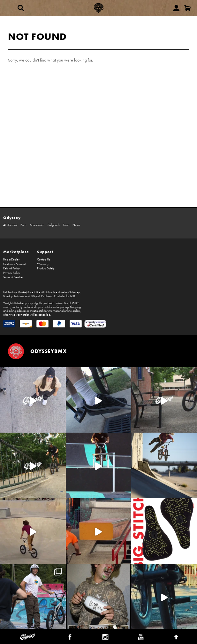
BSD (72, 296)
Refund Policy (11, 268)
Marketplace (16, 252)
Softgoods (54, 225)
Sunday (8, 296)
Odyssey (12, 218)
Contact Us (44, 260)
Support (45, 252)
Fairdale (19, 296)
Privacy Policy (12, 273)
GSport (35, 296)
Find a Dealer (11, 260)
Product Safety (46, 268)
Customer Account (14, 264)
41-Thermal (10, 225)
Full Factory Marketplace (18, 292)
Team (66, 225)
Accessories (37, 225)
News (76, 225)
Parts (23, 225)
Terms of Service (13, 277)
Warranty (43, 264)
